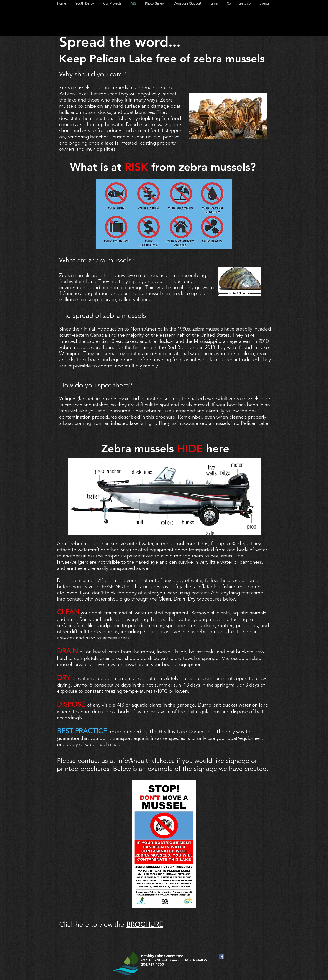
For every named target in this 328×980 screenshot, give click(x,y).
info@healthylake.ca (146, 760)
